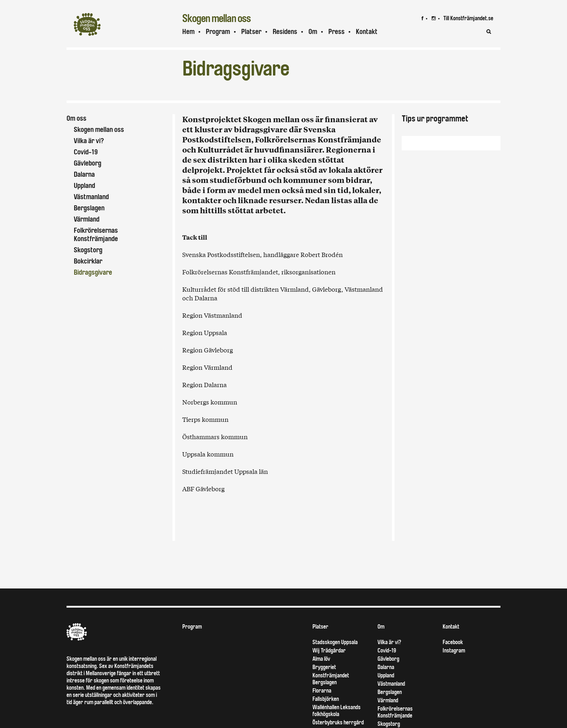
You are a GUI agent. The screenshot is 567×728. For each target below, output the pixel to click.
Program (218, 32)
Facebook (453, 655)
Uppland (84, 186)
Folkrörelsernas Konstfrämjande (96, 235)
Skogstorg (88, 250)
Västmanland (91, 197)
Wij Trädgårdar (329, 663)
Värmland (87, 219)
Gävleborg (88, 163)
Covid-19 (86, 152)
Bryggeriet (324, 680)
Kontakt (367, 32)
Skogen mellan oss (99, 130)
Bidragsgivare (93, 272)
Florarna (322, 704)
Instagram (454, 663)
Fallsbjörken (326, 712)
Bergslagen (89, 208)
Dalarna (84, 174)
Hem (188, 32)
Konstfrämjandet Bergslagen (331, 692)
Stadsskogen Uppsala (335, 655)
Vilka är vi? (89, 141)
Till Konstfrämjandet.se (468, 18)
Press (336, 32)
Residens (285, 32)
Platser (251, 32)
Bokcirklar (88, 261)
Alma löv (321, 672)
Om (313, 32)
